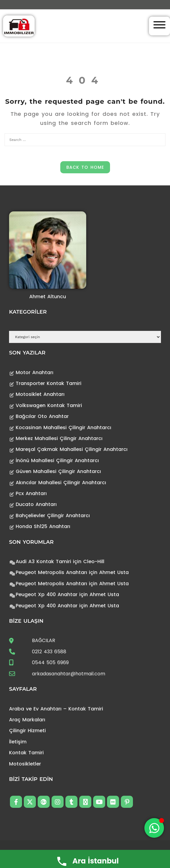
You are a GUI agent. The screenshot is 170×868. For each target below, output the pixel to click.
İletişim (18, 742)
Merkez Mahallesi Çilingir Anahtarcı (59, 438)
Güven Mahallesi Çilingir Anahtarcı (58, 471)
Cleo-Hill (94, 561)
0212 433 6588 (49, 652)
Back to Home (85, 167)
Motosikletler (25, 764)
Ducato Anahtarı (36, 504)
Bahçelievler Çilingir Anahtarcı (53, 516)
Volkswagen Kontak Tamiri (49, 405)
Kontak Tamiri (26, 753)
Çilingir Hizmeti (27, 731)
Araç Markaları (27, 720)
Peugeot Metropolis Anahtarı (51, 572)
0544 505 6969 (50, 662)
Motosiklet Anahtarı (40, 394)
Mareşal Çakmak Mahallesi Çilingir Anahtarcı (72, 449)
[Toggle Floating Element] (154, 828)
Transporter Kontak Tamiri (49, 383)
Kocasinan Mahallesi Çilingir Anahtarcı (63, 427)
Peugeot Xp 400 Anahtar (47, 594)
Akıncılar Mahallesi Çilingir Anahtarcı (61, 483)
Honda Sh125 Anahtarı (43, 526)
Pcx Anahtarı (31, 493)
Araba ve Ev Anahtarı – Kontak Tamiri (56, 709)
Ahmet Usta (114, 572)
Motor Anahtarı (35, 372)
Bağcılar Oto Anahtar (42, 416)
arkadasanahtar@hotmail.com (69, 674)
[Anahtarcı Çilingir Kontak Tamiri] (19, 26)
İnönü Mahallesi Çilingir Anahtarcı (57, 460)
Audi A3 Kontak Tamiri (43, 561)
